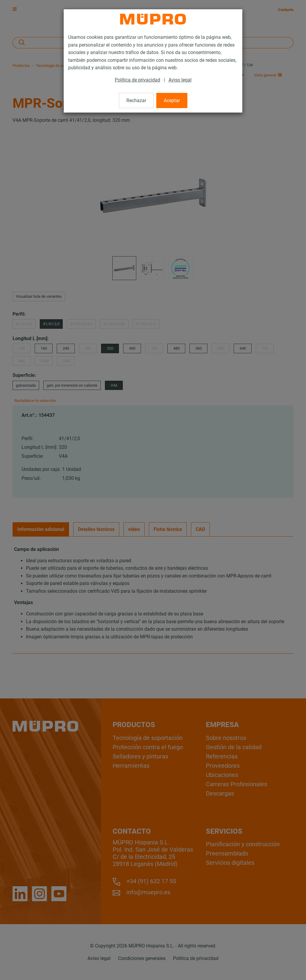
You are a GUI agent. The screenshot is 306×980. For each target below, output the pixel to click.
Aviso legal (180, 80)
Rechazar (136, 100)
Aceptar (172, 100)
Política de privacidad (137, 80)
